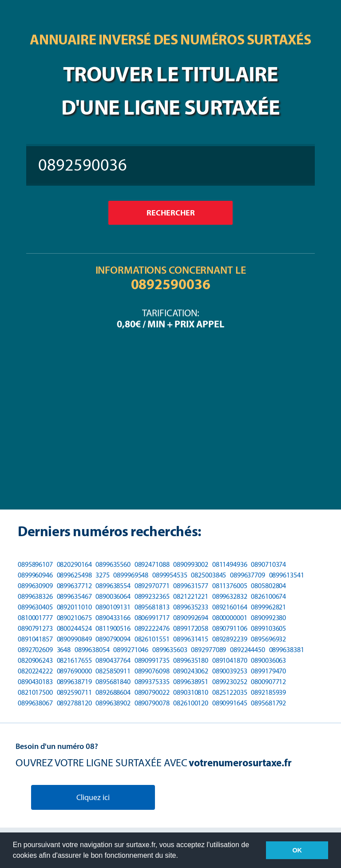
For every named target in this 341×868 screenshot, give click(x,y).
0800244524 (74, 628)
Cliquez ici (93, 797)
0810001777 (35, 618)
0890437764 (113, 660)
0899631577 (191, 586)
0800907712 (268, 682)
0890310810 (191, 692)
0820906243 (35, 660)
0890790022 (152, 692)
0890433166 (113, 618)
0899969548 (131, 575)
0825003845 (208, 575)
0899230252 (230, 682)
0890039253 (230, 671)
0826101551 (152, 639)
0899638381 (287, 650)
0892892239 (230, 639)
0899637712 (74, 586)
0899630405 (35, 607)
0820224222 (35, 671)
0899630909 (35, 586)
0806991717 (152, 618)
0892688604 (113, 692)
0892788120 (74, 703)
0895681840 (113, 682)
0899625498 (74, 575)
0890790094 (113, 639)
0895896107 (35, 564)
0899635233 (191, 607)
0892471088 (152, 564)
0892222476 (152, 628)
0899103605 (268, 628)
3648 (64, 650)
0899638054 (92, 650)
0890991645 (230, 703)
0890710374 (268, 564)
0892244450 (248, 650)
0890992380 (268, 618)
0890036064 (113, 596)
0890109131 (113, 607)
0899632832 (230, 596)
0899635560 (113, 564)
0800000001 (230, 618)
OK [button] (297, 850)
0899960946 (35, 575)
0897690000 (74, 671)
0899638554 (113, 586)
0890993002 (191, 564)
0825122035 (230, 692)
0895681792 (268, 703)
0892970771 (152, 586)
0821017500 (35, 692)
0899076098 (152, 671)
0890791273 (35, 628)
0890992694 (191, 618)
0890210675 (74, 618)
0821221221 (191, 596)
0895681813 (152, 607)
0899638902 (113, 703)
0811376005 (230, 586)
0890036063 (268, 660)
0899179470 (268, 671)
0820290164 (74, 564)
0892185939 (268, 692)
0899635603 (170, 650)
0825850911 (113, 671)
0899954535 (170, 575)
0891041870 (230, 660)
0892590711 (74, 692)
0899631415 (191, 639)
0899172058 (191, 628)
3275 (103, 575)
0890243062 (191, 671)
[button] (181, 856)
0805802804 (268, 586)
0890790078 (152, 703)
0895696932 (268, 639)
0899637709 (248, 575)
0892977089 (208, 650)
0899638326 (35, 596)
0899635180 (191, 660)
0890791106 (230, 628)
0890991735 (152, 660)
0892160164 (230, 607)
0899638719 (74, 682)
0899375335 (152, 682)
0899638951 (191, 682)
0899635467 (74, 596)
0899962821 (268, 607)
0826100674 (268, 596)
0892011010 (74, 607)
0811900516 (113, 628)
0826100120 (191, 703)
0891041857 (35, 639)
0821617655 (74, 660)
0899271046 (131, 650)
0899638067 (35, 703)
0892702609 (35, 650)
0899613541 (287, 575)
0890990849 (74, 639)
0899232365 (152, 596)
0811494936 (230, 564)
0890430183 (35, 682)
